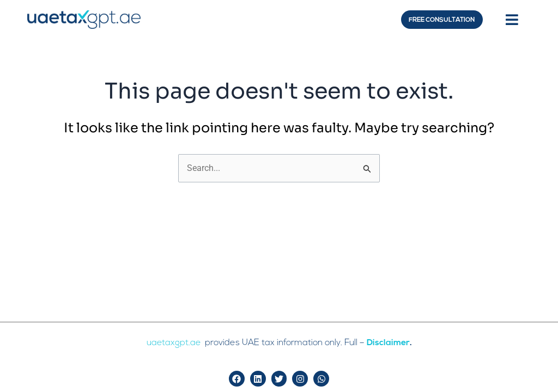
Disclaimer (389, 343)
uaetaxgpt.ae (175, 343)
